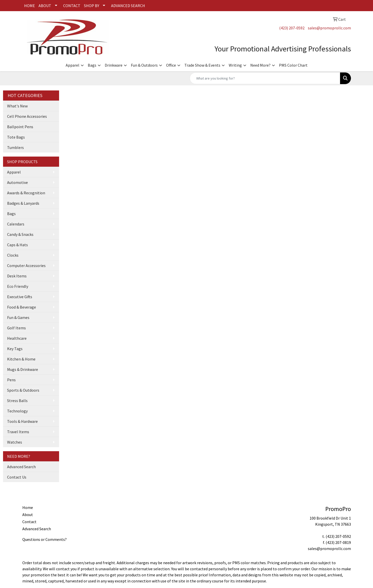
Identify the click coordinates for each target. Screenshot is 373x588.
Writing (235, 65)
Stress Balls (17, 401)
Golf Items (16, 328)
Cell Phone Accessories (27, 116)
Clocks (13, 255)
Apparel (73, 65)
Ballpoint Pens (20, 127)
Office (171, 65)
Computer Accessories (26, 265)
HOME (30, 6)
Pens (11, 380)
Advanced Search (21, 467)
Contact (29, 522)
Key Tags (15, 349)
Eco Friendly (18, 286)
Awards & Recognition (26, 193)
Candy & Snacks (20, 234)
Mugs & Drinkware (23, 369)
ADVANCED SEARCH (128, 6)
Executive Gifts (20, 297)
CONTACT (72, 6)
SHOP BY (92, 6)
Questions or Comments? (45, 539)
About (28, 515)
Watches (15, 442)
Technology (17, 411)
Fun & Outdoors (144, 65)
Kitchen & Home (21, 359)
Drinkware (114, 65)
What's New (17, 106)
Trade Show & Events (202, 65)
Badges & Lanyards (23, 203)
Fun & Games (18, 317)
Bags (92, 65)
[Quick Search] (265, 78)
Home (28, 507)
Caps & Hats (17, 245)
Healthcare (17, 338)
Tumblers (15, 147)
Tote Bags (16, 137)
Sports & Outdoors (23, 390)
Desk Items (17, 276)
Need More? (260, 65)
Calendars (16, 224)
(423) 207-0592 (292, 28)
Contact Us (17, 477)
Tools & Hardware (22, 421)
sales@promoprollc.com (329, 28)
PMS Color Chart (293, 65)
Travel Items (18, 432)
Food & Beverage (22, 307)
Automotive (17, 182)
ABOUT (45, 6)
